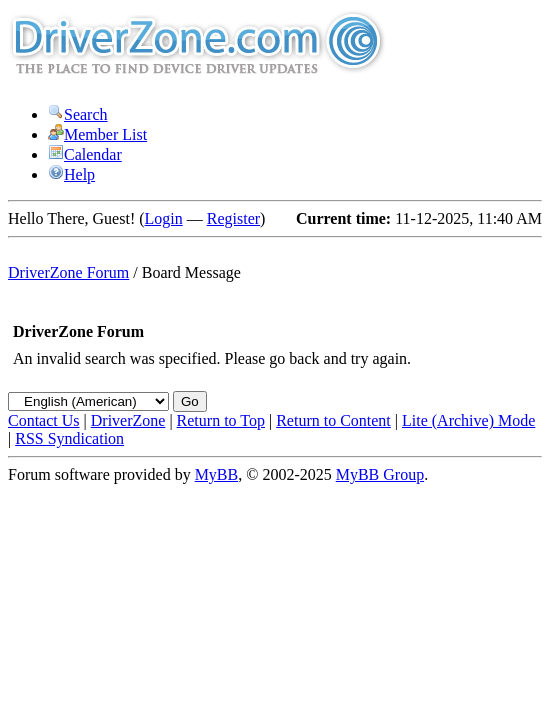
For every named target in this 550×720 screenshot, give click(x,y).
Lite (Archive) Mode (468, 420)
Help (71, 174)
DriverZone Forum (68, 272)
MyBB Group (380, 474)
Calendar (85, 154)
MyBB (217, 474)
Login (164, 218)
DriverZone (128, 420)
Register (233, 218)
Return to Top (221, 420)
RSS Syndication (69, 438)
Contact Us (44, 420)
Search (78, 114)
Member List (97, 134)
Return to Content (333, 420)
